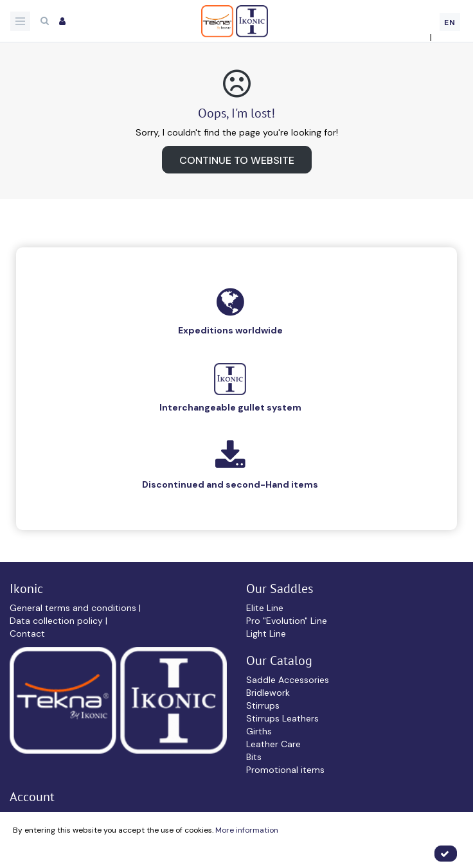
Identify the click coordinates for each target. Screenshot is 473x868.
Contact (27, 633)
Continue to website (237, 160)
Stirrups (263, 705)
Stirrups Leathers (282, 718)
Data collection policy (58, 621)
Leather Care (273, 744)
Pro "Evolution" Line (287, 621)
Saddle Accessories (288, 680)
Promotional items (285, 770)
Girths (259, 731)
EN (450, 22)
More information (247, 830)
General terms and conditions (74, 608)
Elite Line (265, 608)
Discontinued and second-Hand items (230, 484)
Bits (254, 757)
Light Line (266, 633)
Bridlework (268, 693)
